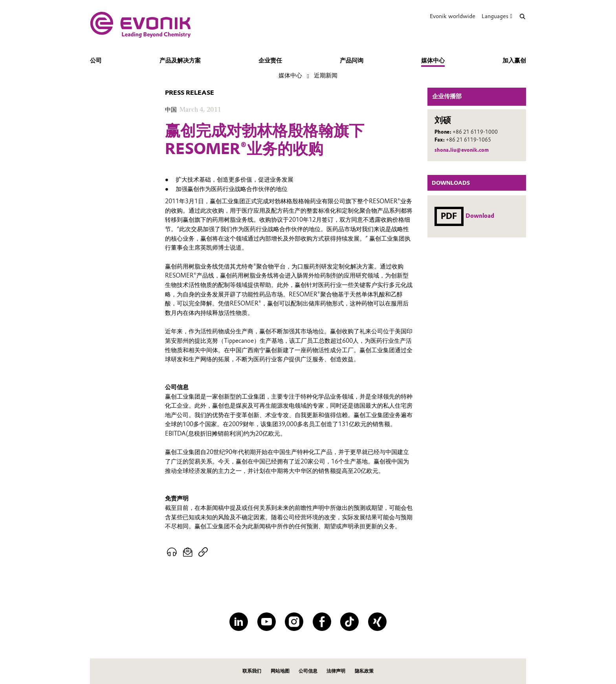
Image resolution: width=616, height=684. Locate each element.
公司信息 (308, 671)
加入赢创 (514, 61)
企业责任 (270, 61)
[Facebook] (322, 622)
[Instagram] (294, 622)
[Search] (522, 16)
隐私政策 (364, 671)
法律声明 (336, 671)
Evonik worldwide (453, 16)
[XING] (377, 622)
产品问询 (352, 61)
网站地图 (280, 671)
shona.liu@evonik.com (462, 150)
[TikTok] (349, 622)
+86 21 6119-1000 (475, 132)
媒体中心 (433, 61)
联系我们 (252, 671)
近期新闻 (326, 75)
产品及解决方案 (180, 61)
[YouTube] (267, 622)
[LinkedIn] (239, 622)
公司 (96, 61)
